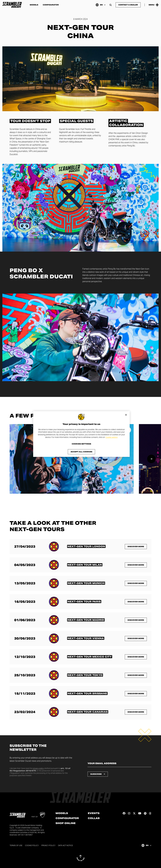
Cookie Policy (32, 845)
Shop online (66, 823)
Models (34, 5)
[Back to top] (81, 858)
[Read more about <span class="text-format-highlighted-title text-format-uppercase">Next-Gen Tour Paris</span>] (84, 602)
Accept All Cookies (81, 452)
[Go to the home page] (12, 5)
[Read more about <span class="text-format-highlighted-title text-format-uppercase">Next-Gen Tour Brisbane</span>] (87, 693)
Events (94, 813)
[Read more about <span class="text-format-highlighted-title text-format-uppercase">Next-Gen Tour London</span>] (86, 546)
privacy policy (38, 768)
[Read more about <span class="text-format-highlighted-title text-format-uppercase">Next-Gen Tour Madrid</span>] (86, 620)
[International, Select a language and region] (101, 5)
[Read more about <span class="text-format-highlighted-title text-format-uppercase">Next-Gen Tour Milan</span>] (85, 565)
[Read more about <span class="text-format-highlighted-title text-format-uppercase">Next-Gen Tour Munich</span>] (86, 583)
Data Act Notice (65, 845)
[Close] (126, 415)
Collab (94, 818)
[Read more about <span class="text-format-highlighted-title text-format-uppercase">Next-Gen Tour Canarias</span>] (88, 712)
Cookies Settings (81, 444)
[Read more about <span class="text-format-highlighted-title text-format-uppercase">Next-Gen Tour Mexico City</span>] (90, 657)
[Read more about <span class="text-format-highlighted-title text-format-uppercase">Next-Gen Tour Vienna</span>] (86, 638)
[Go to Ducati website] (42, 815)
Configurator (51, 5)
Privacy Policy (48, 845)
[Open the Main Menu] (154, 5)
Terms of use (16, 845)
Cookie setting (112, 437)
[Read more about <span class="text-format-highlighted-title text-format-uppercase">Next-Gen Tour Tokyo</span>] (85, 675)
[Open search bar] (111, 5)
